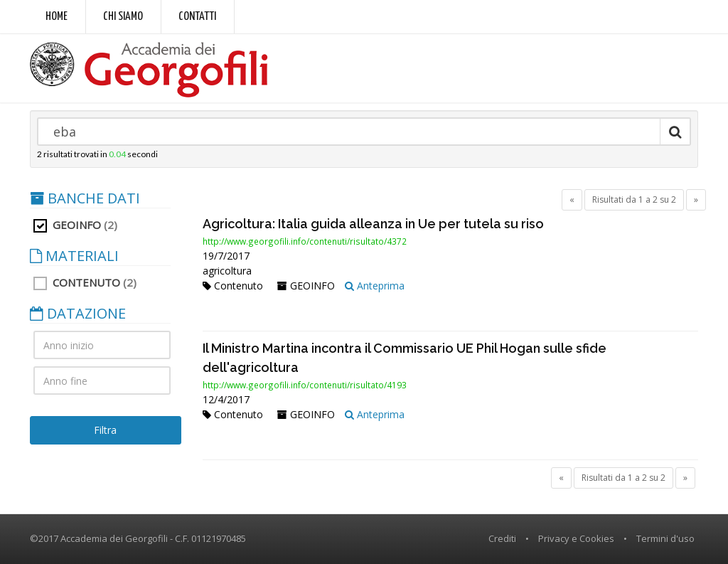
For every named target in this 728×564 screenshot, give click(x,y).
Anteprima (375, 286)
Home (57, 17)
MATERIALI (74, 256)
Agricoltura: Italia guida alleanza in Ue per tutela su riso (373, 224)
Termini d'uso (665, 538)
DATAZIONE (78, 314)
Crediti (502, 538)
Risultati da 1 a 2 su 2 (634, 199)
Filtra (105, 430)
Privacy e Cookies (576, 538)
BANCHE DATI (85, 198)
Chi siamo (123, 17)
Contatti (197, 17)
